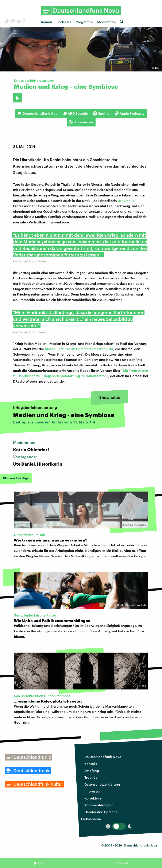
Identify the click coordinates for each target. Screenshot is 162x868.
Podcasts (64, 22)
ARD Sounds (75, 113)
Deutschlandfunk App (38, 113)
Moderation (107, 22)
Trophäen (92, 777)
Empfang (92, 771)
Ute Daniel (126, 201)
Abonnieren (81, 122)
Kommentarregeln (99, 805)
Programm (84, 22)
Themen (46, 22)
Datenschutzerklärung (102, 784)
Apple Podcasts (130, 113)
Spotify (101, 113)
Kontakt (91, 764)
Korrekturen (94, 798)
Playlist (122, 863)
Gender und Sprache (101, 812)
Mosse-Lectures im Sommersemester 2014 (79, 349)
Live (41, 863)
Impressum (93, 791)
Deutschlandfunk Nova (103, 757)
